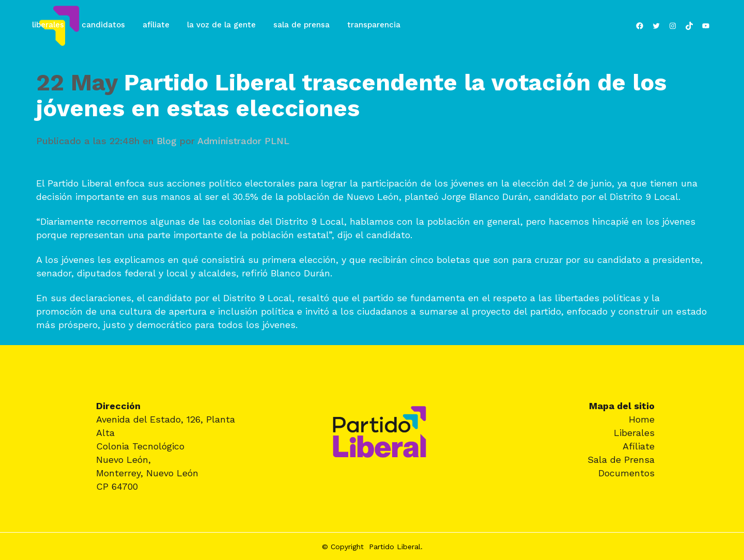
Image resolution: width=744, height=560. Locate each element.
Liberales (634, 433)
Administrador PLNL (243, 141)
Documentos (626, 473)
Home (642, 419)
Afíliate (639, 446)
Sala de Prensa (621, 460)
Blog (167, 141)
